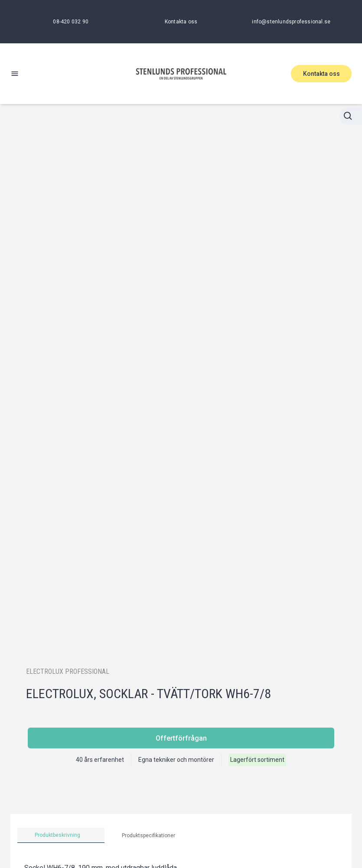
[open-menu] (15, 74)
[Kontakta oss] (181, 22)
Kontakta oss (321, 74)
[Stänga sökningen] (351, 116)
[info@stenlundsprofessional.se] (291, 22)
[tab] (61, 835)
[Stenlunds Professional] (181, 74)
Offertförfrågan (181, 738)
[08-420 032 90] (71, 22)
